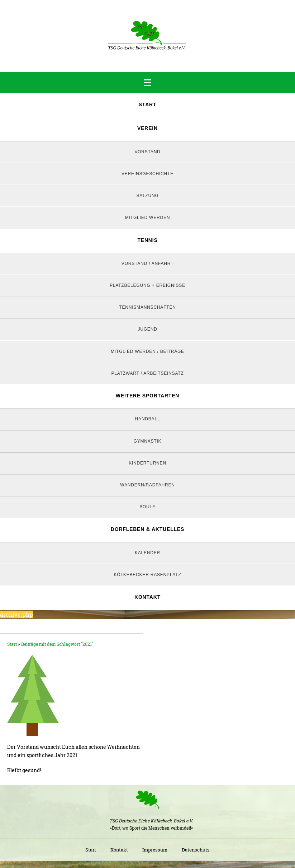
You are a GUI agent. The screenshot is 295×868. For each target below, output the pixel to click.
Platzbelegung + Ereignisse (147, 285)
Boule (147, 507)
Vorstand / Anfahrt (147, 263)
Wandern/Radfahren (147, 485)
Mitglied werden (147, 218)
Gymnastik (148, 441)
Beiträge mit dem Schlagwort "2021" (57, 644)
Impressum (155, 850)
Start (148, 104)
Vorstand (147, 152)
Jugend (147, 329)
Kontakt (147, 597)
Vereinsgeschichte (147, 174)
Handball (148, 419)
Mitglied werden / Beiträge (147, 351)
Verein (147, 128)
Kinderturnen (147, 463)
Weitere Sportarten (147, 396)
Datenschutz (196, 850)
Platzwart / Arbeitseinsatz (147, 373)
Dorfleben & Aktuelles (147, 529)
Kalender (147, 553)
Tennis (147, 240)
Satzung (147, 196)
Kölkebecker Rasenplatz (147, 575)
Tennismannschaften (147, 307)
